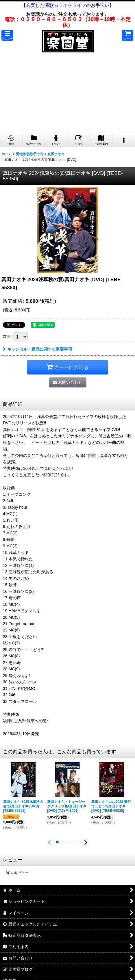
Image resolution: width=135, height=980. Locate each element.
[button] (7, 35)
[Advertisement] (67, 94)
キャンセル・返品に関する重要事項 (37, 349)
